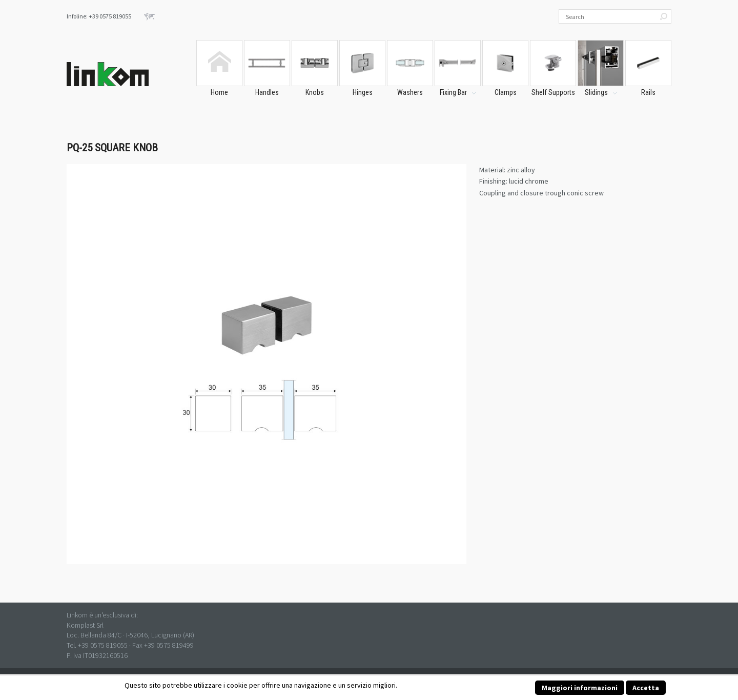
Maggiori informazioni (580, 688)
